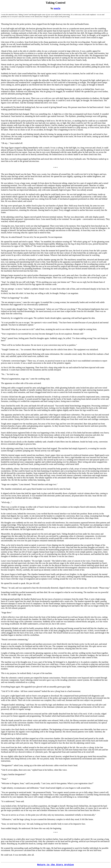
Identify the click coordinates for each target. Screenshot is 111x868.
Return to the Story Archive (56, 865)
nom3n (57, 8)
